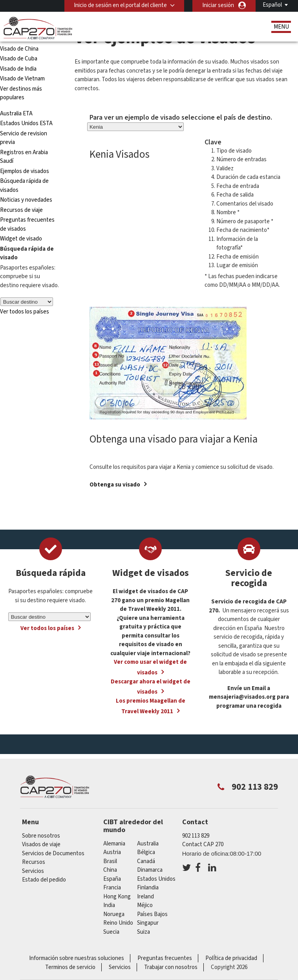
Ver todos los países (25, 312)
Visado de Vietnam (22, 79)
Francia (112, 888)
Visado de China (20, 49)
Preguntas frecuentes (165, 958)
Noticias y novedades (26, 200)
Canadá (146, 861)
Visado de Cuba (19, 59)
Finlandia (148, 888)
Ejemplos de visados (25, 171)
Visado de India (18, 69)
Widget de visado (21, 239)
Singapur (148, 923)
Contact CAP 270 (203, 844)
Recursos (34, 862)
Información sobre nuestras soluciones (77, 958)
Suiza (144, 932)
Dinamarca (150, 870)
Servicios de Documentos (53, 853)
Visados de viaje (41, 844)
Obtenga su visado (115, 485)
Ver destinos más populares (21, 93)
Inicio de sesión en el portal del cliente (120, 5)
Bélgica (146, 852)
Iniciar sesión (218, 5)
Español (272, 5)
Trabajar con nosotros (171, 967)
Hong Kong (117, 897)
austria (112, 852)
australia (148, 844)
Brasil (110, 861)
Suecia (111, 932)
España (112, 879)
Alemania (114, 844)
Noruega (114, 914)
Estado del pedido (44, 880)
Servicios (33, 871)
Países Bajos (152, 914)
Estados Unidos (156, 879)
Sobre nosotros (41, 836)
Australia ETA (16, 114)
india (109, 905)
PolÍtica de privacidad (231, 958)
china (110, 870)
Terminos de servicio (70, 967)
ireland (145, 897)
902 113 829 (196, 836)
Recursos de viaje (21, 210)
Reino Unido (118, 923)
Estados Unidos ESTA (26, 123)
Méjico (145, 905)
